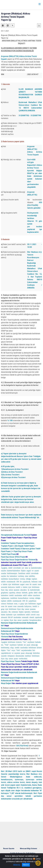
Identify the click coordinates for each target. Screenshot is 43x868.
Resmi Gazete (9, 849)
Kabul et (26, 865)
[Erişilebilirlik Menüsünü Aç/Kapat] (38, 863)
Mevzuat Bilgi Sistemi (28, 849)
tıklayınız (17, 865)
